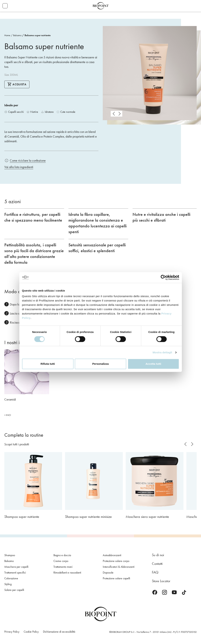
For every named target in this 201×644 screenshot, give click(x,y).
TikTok (184, 592)
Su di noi (158, 555)
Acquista (17, 84)
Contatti (157, 564)
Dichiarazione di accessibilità (59, 632)
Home (7, 35)
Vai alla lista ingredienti (19, 167)
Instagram (165, 592)
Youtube (174, 592)
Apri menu (5, 6)
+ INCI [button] (8, 415)
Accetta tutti (153, 364)
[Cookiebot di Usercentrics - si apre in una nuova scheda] (163, 277)
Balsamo (17, 35)
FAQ (155, 572)
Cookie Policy (31, 632)
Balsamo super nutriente (38, 35)
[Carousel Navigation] (116, 114)
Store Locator (161, 581)
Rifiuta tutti (48, 364)
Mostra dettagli (162, 352)
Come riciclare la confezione (28, 161)
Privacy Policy (12, 632)
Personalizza (100, 364)
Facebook (155, 592)
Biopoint (101, 6)
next (119, 114)
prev (114, 114)
